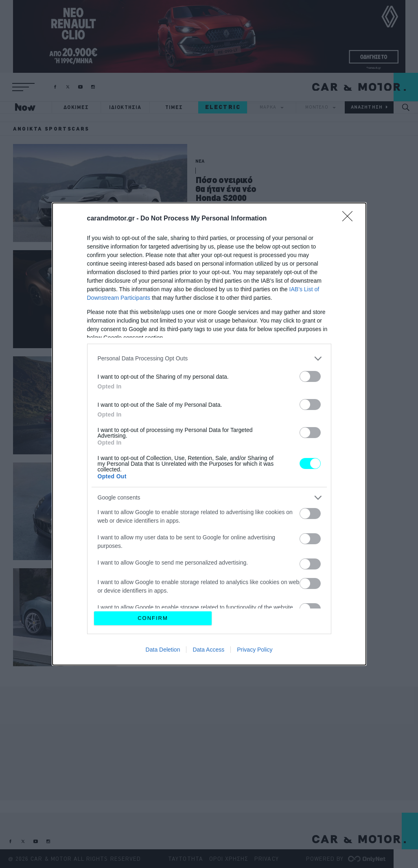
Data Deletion (163, 650)
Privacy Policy (255, 650)
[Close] (350, 219)
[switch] (310, 376)
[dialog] (209, 434)
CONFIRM (153, 618)
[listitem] (209, 359)
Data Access (208, 650)
